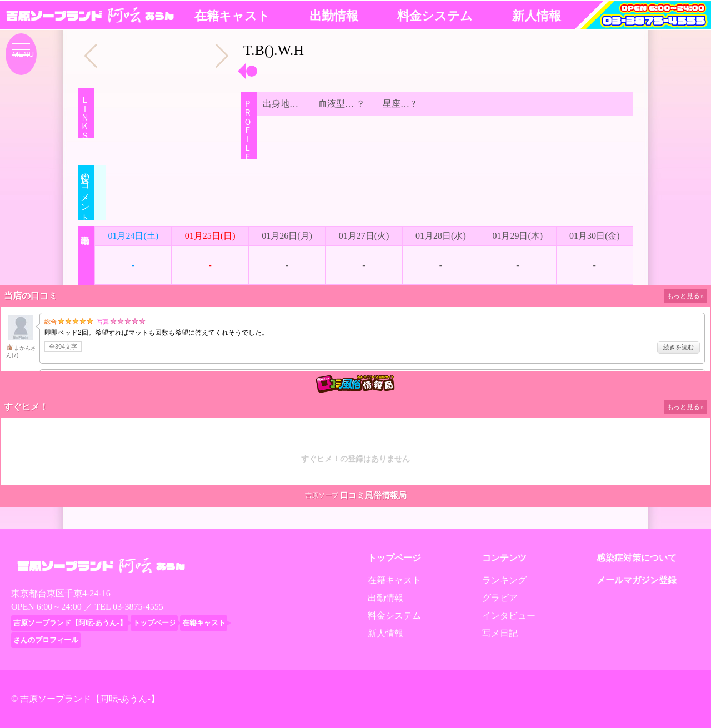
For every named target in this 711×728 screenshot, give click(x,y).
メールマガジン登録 (637, 580)
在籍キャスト (232, 16)
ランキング (504, 580)
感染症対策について (637, 558)
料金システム (435, 16)
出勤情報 (334, 16)
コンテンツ (504, 558)
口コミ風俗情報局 (373, 495)
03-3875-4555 (138, 607)
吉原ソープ (322, 495)
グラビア (500, 598)
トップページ (394, 558)
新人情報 (537, 16)
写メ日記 (500, 633)
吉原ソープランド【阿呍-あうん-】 (90, 699)
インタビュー (509, 616)
